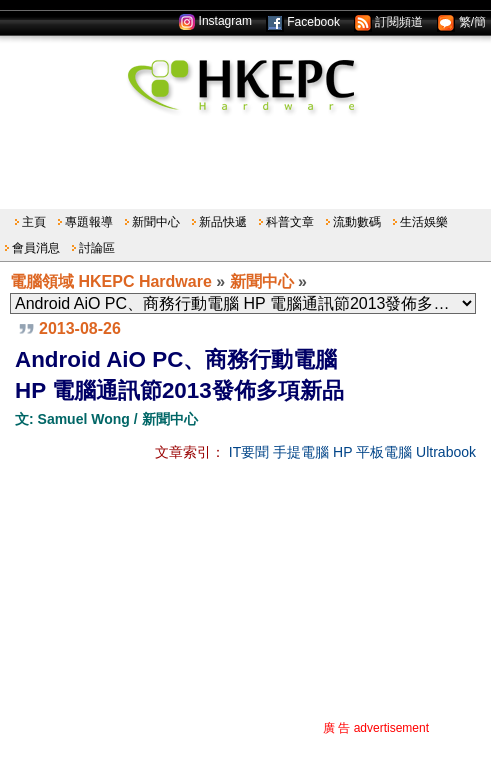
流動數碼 (357, 222)
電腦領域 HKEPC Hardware (111, 281)
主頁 (34, 222)
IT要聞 (249, 452)
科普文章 (290, 222)
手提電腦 (301, 452)
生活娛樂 (424, 222)
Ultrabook (446, 452)
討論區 (97, 248)
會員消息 (36, 248)
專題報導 (89, 222)
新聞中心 (156, 222)
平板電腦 (384, 452)
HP (342, 452)
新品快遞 (223, 222)
